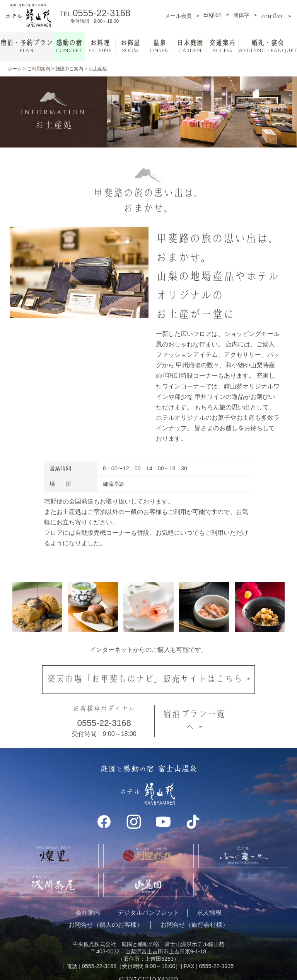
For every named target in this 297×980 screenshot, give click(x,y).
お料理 (100, 47)
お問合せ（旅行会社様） (195, 916)
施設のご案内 (69, 69)
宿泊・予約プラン (26, 47)
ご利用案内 (39, 69)
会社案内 (88, 904)
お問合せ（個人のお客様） (106, 916)
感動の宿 (69, 47)
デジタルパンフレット (148, 904)
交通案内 (222, 47)
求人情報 (209, 904)
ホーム (15, 69)
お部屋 (130, 47)
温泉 (159, 47)
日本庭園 (190, 47)
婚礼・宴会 (268, 47)
